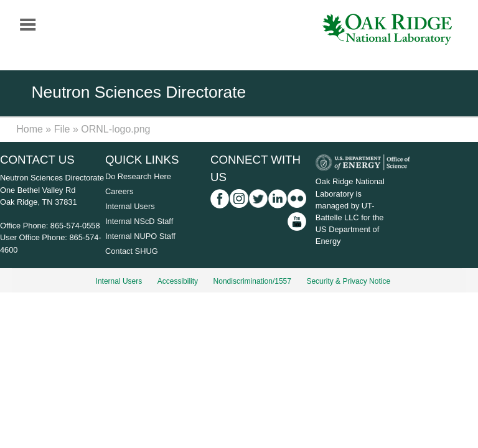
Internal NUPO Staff (140, 236)
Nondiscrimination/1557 (252, 281)
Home (30, 129)
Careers (119, 191)
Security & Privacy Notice (348, 281)
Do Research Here (138, 176)
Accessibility (178, 281)
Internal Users (130, 206)
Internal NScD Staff (139, 221)
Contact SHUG (132, 251)
